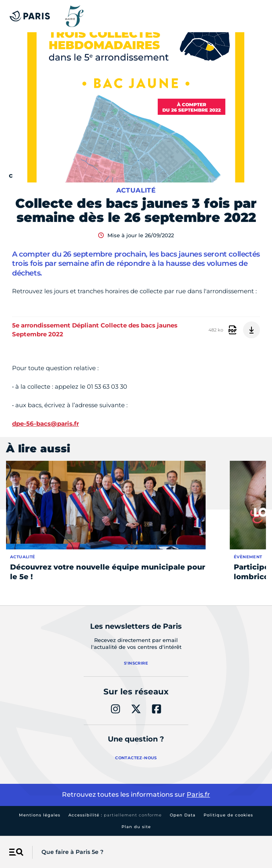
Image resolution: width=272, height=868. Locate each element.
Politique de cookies (228, 815)
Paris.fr (198, 794)
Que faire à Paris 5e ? (72, 852)
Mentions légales (40, 815)
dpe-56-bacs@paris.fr (45, 424)
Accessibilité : (115, 815)
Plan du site (136, 827)
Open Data (183, 815)
